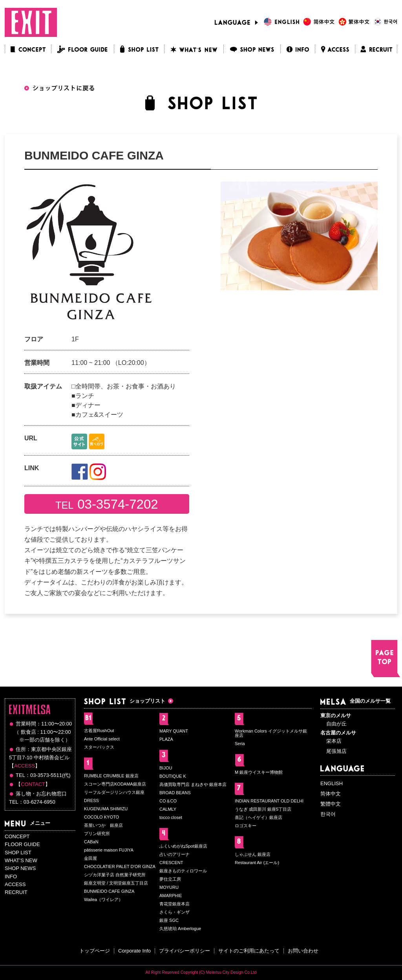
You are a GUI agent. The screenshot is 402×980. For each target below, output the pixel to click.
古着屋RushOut (99, 731)
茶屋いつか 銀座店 (103, 825)
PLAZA (166, 739)
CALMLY (168, 809)
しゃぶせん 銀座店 (253, 854)
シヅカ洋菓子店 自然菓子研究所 (115, 875)
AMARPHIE (171, 896)
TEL (107, 504)
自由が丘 (336, 724)
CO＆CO (168, 801)
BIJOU (166, 768)
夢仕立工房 (170, 879)
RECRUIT (16, 892)
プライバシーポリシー (185, 951)
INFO (11, 877)
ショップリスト (125, 701)
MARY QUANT (174, 731)
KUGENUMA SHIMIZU (106, 809)
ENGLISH (332, 783)
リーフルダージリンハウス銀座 (114, 792)
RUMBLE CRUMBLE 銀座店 (111, 776)
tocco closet (171, 817)
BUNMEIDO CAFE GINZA (109, 891)
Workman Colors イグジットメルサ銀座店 (271, 733)
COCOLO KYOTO (101, 817)
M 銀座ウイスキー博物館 (259, 772)
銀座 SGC (169, 920)
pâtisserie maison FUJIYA (109, 850)
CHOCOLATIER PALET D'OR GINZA (120, 866)
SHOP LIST (18, 853)
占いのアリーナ (175, 854)
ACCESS (25, 766)
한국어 (328, 814)
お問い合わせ (303, 951)
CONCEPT (17, 836)
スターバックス (99, 747)
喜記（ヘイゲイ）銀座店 (259, 817)
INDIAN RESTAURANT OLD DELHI (269, 801)
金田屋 (90, 858)
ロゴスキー (246, 826)
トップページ (95, 951)
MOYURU (169, 887)
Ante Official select (102, 739)
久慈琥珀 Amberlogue (180, 929)
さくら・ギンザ (175, 912)
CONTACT (33, 784)
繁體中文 (331, 804)
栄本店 (334, 741)
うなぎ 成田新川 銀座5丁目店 (263, 809)
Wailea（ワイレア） (103, 899)
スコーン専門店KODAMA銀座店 (115, 784)
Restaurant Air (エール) (257, 863)
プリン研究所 (97, 833)
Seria (240, 744)
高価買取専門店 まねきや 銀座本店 (193, 784)
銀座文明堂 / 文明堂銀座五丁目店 (116, 883)
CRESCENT (171, 863)
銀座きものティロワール (183, 871)
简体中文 (331, 794)
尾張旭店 (336, 751)
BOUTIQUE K (173, 776)
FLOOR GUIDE (22, 844)
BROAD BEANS (175, 793)
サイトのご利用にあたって (249, 951)
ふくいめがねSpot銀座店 (183, 846)
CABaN (91, 842)
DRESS (91, 800)
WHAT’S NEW (21, 860)
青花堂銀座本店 (175, 904)
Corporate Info (134, 951)
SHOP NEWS (20, 868)
